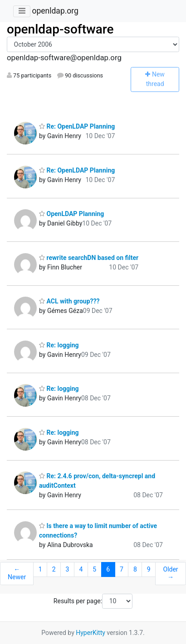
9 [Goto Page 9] (149, 569)
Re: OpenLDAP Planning (77, 126)
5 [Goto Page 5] (94, 569)
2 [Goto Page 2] (54, 569)
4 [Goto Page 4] (81, 569)
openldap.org (55, 11)
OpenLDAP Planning (71, 214)
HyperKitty (91, 633)
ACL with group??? (69, 301)
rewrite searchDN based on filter (89, 258)
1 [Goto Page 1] (40, 569)
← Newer (17, 573)
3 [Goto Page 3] (68, 569)
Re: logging (59, 345)
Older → (171, 573)
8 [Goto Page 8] (135, 569)
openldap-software (60, 29)
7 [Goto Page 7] (122, 569)
